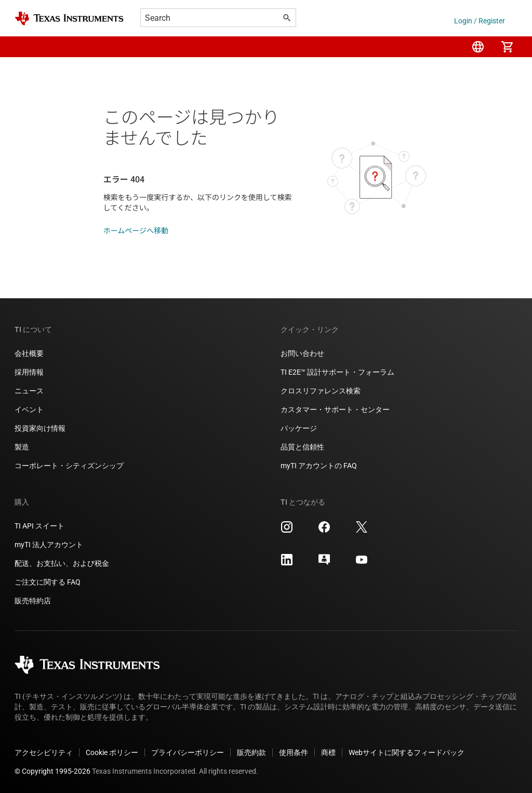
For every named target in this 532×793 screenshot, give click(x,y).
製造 (22, 447)
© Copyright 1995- (52, 771)
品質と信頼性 (302, 447)
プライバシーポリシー (188, 752)
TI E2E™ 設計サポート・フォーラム (337, 372)
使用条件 (294, 752)
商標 (328, 752)
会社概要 (29, 353)
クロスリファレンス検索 (321, 391)
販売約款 (251, 752)
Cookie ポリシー (112, 752)
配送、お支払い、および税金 (62, 563)
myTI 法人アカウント (49, 545)
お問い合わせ (302, 353)
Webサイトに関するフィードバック (407, 752)
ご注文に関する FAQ (48, 582)
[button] (25, 47)
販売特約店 (33, 601)
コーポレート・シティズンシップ (69, 466)
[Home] (69, 18)
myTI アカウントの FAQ (319, 466)
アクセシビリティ (44, 752)
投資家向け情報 (40, 428)
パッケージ (299, 428)
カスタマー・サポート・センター (335, 409)
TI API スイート (39, 526)
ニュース (29, 391)
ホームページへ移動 (136, 231)
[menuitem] (478, 47)
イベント (29, 409)
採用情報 (29, 372)
